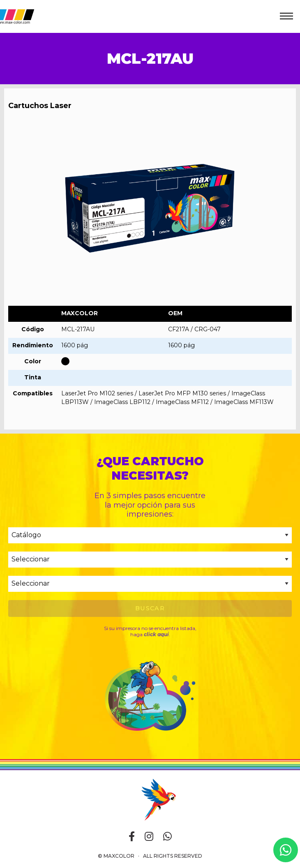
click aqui (156, 634)
